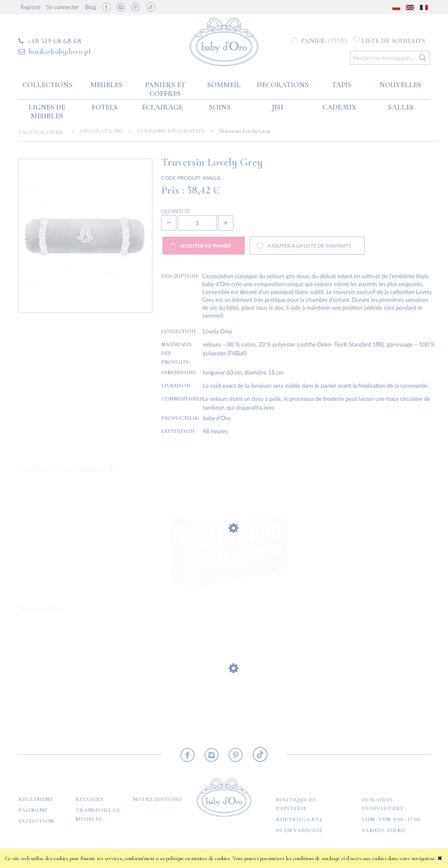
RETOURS (89, 799)
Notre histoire (157, 799)
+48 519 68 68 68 (55, 41)
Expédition (36, 821)
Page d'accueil (44, 132)
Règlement (36, 799)
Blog (90, 7)
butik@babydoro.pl (60, 51)
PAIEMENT (33, 810)
